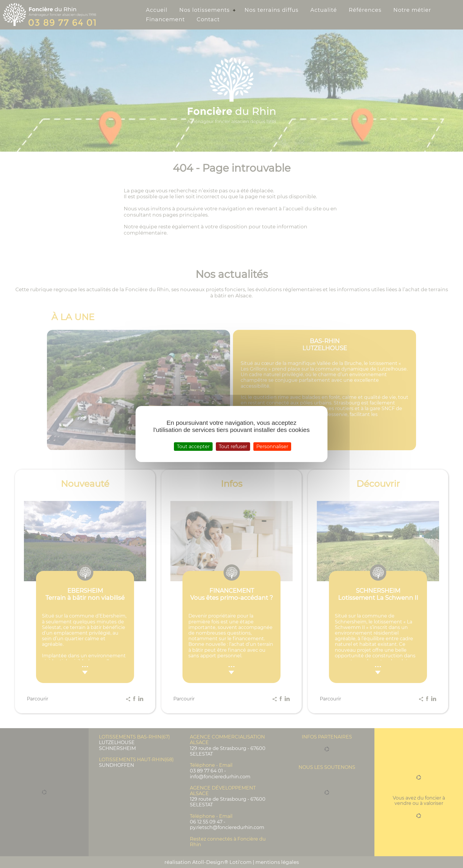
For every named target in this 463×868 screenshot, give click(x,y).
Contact (208, 19)
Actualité (324, 10)
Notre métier (412, 10)
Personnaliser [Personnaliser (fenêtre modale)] (272, 447)
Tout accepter (193, 447)
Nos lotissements (204, 10)
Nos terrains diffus (272, 10)
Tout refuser (233, 447)
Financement (165, 19)
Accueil (157, 10)
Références (365, 10)
